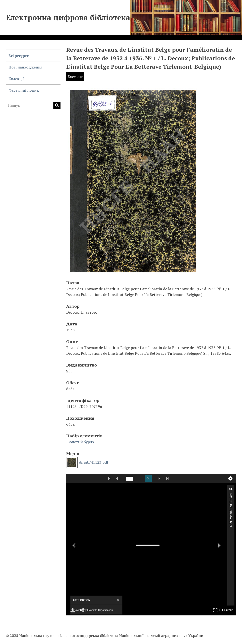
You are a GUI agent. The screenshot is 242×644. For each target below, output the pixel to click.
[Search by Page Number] (130, 479)
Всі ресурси (19, 55)
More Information (231, 495)
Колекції (16, 79)
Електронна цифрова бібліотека (68, 17)
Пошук (57, 105)
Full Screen (223, 610)
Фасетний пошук (24, 90)
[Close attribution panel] (118, 600)
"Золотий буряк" (81, 442)
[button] (231, 489)
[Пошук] (33, 105)
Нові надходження (26, 67)
